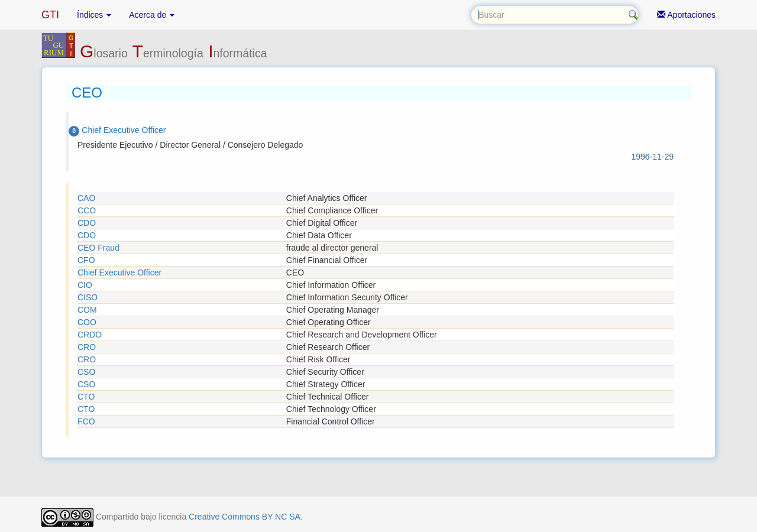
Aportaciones (686, 15)
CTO (86, 397)
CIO (85, 285)
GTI (50, 15)
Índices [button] (94, 15)
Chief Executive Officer (119, 273)
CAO (86, 198)
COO (87, 322)
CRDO (90, 335)
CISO (88, 297)
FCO (86, 421)
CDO (87, 223)
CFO (86, 260)
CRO (87, 347)
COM (87, 310)
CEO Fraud (98, 248)
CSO (86, 372)
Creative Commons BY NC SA (245, 517)
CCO (87, 210)
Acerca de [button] (152, 15)
